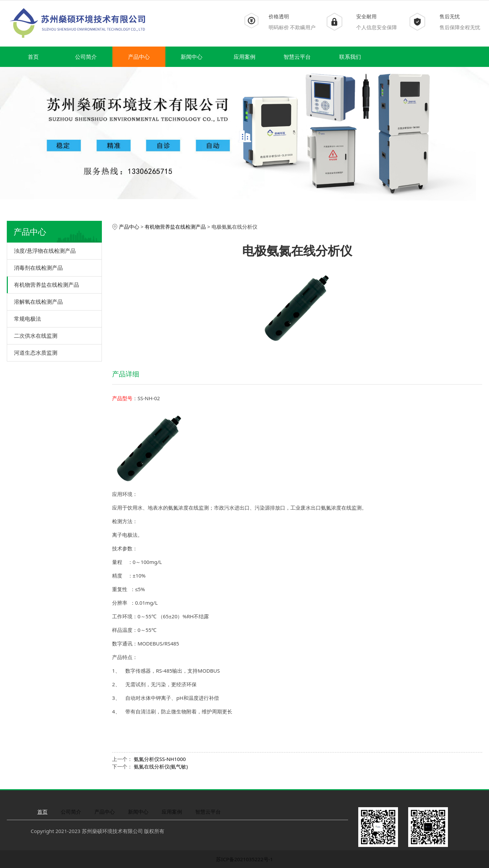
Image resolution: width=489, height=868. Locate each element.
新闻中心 (192, 57)
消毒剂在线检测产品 (38, 268)
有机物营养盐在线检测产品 (47, 285)
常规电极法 (28, 319)
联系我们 (350, 57)
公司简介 (86, 57)
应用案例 (244, 57)
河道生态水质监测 (36, 353)
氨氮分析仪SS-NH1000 (160, 759)
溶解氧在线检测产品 (38, 302)
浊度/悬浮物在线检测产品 (45, 251)
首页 (33, 57)
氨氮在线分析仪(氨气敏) (161, 766)
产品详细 (126, 374)
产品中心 (139, 57)
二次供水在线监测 (36, 336)
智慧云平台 (297, 57)
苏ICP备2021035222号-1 (244, 859)
